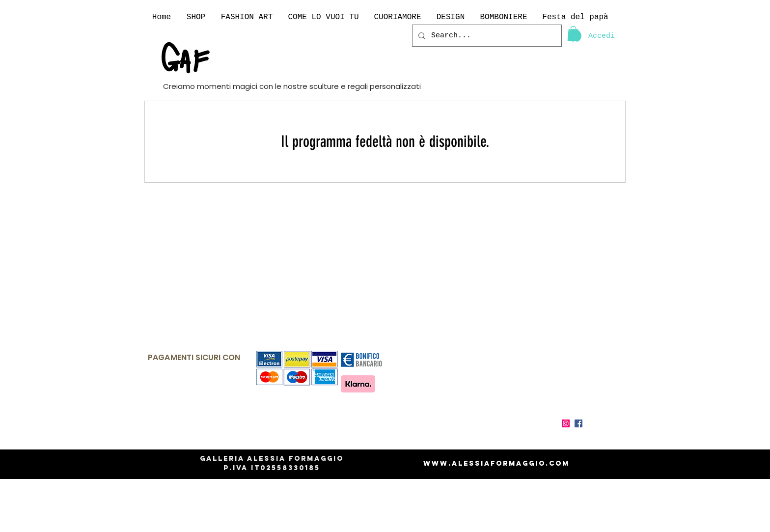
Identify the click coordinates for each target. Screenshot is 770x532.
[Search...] (486, 36)
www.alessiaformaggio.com (496, 463)
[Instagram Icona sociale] (566, 423)
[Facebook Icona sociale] (578, 423)
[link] (573, 33)
